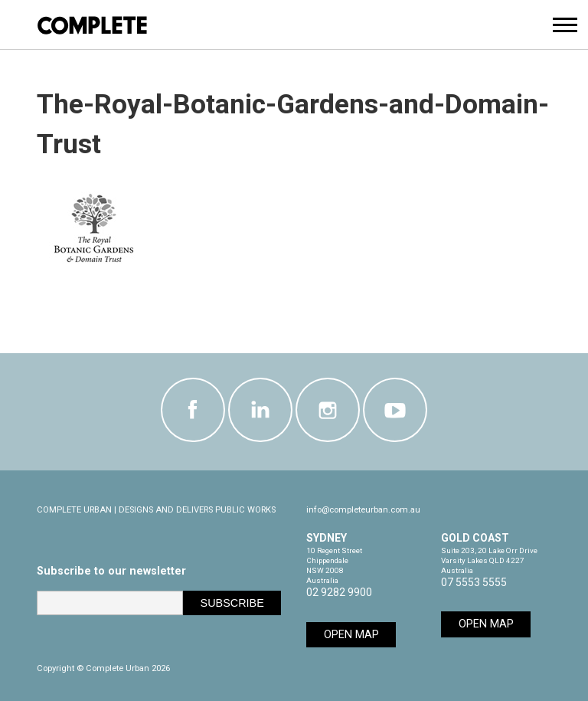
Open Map (351, 635)
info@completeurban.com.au (363, 510)
